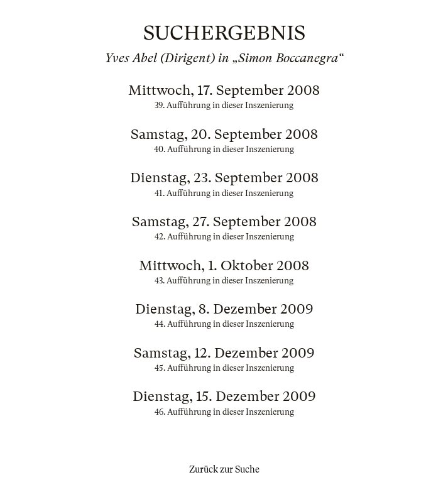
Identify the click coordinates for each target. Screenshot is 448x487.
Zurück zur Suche (224, 469)
